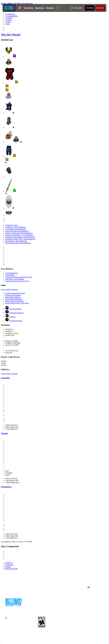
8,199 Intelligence (12, 273)
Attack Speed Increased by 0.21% (17, 281)
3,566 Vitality (10, 275)
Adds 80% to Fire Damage (15, 279)
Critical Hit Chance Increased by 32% (19, 277)
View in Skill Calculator (9, 289)
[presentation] (9, 8)
